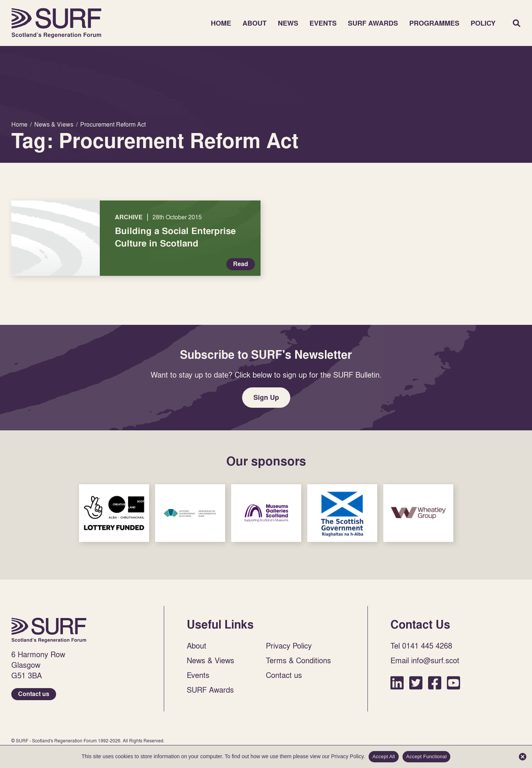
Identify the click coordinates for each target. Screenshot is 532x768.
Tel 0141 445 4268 (421, 646)
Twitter (416, 683)
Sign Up (266, 397)
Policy (483, 23)
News (288, 23)
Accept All (384, 757)
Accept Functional (427, 757)
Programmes (434, 23)
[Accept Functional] (523, 757)
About (255, 23)
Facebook (435, 683)
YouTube (453, 683)
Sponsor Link (114, 513)
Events (323, 23)
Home (56, 23)
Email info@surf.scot (425, 660)
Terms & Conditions (298, 660)
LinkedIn (397, 683)
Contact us (34, 694)
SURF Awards (373, 23)
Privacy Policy (289, 646)
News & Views (210, 660)
